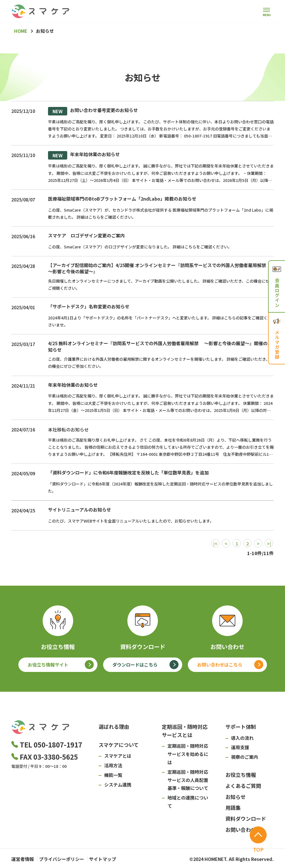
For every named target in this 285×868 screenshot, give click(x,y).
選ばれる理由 (114, 727)
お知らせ (236, 797)
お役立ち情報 (241, 775)
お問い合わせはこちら (220, 665)
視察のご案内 (245, 757)
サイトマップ (112, 858)
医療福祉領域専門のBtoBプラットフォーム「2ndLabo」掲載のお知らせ (122, 199)
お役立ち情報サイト (48, 665)
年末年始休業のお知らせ (84, 155)
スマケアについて (119, 745)
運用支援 (240, 747)
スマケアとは (118, 756)
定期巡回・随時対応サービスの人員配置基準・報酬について (188, 780)
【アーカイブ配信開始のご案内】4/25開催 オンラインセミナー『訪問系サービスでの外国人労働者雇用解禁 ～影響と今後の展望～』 (160, 268)
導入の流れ (242, 738)
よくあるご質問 (243, 786)
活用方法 (113, 765)
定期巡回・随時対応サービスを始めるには (188, 754)
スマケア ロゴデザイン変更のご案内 (86, 235)
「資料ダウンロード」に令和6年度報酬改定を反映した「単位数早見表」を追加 (128, 472)
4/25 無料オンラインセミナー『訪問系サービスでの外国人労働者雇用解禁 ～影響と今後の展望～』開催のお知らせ (160, 346)
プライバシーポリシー (66, 858)
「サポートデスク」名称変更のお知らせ (89, 306)
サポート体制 (241, 727)
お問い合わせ (241, 830)
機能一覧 (113, 775)
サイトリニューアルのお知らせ (80, 510)
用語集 (233, 807)
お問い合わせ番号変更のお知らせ (93, 111)
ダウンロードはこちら (135, 665)
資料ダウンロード (246, 818)
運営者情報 (23, 858)
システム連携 (118, 785)
